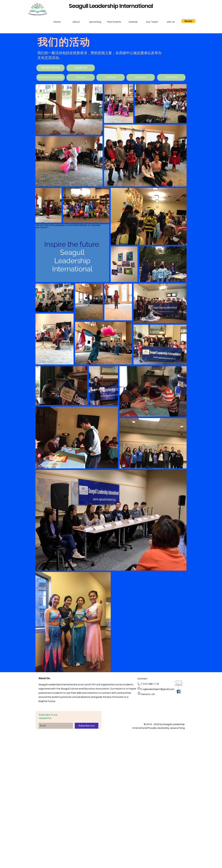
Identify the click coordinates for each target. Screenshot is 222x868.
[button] (188, 21)
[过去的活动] (81, 68)
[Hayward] (141, 77)
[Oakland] (111, 77)
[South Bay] (171, 77)
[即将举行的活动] (50, 68)
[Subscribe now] (87, 726)
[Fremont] (81, 77)
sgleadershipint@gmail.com (159, 689)
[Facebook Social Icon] (179, 692)
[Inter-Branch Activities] (51, 77)
